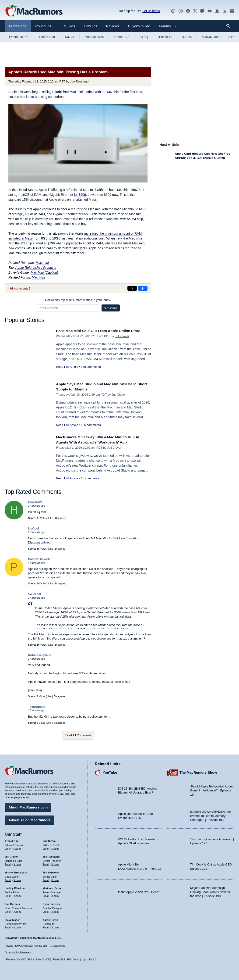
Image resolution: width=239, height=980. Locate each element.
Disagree (60, 518)
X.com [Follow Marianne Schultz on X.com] (55, 895)
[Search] (230, 26)
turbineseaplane (40, 655)
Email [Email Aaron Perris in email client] (46, 926)
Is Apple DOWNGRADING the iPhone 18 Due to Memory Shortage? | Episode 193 (210, 815)
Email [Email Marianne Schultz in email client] (46, 895)
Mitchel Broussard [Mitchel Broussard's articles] (16, 871)
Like (51, 518)
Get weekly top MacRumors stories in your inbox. (78, 300)
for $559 (84, 214)
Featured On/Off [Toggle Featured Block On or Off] (15, 959)
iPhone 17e (122, 37)
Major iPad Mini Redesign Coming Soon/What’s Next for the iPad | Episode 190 (210, 891)
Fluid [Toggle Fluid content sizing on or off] (56, 959)
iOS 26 (187, 37)
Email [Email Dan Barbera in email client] (8, 911)
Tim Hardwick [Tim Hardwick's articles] (51, 871)
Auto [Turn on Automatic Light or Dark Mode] (77, 959)
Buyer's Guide (139, 26)
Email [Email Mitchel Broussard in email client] (8, 879)
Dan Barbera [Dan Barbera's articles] (12, 903)
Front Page (18, 26)
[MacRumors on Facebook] (188, 11)
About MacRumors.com (28, 806)
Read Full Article (67, 367)
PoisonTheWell (39, 559)
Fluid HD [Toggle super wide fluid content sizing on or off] (66, 959)
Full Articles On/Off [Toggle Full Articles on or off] (39, 959)
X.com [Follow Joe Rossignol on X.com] (55, 863)
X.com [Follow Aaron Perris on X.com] (55, 926)
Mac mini (42, 263)
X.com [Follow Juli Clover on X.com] (17, 863)
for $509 (80, 195)
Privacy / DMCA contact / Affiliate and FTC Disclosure (35, 946)
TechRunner (37, 707)
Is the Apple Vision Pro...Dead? (139, 891)
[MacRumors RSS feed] (225, 11)
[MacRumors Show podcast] (173, 11)
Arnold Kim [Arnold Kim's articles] (12, 840)
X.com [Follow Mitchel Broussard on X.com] (17, 879)
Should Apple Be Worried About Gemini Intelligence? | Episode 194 (211, 789)
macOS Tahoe (211, 37)
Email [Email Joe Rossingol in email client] (46, 863)
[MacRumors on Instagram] (181, 11)
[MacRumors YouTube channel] (210, 11)
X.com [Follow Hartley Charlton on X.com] (17, 895)
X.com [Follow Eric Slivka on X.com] (55, 848)
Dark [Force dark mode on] (92, 959)
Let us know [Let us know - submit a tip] (151, 11)
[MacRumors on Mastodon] (202, 11)
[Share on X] (132, 288)
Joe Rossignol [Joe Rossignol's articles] (51, 856)
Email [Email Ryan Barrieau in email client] (46, 911)
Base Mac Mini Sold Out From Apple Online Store (102, 331)
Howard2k (35, 502)
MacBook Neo (94, 37)
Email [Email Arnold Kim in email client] (8, 848)
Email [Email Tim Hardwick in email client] (46, 879)
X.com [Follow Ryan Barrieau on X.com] (55, 911)
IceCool (33, 528)
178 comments (91, 367)
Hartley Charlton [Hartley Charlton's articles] (15, 887)
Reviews (113, 26)
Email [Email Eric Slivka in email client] (46, 848)
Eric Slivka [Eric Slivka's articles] (49, 840)
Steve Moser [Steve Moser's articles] (12, 919)
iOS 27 (70, 37)
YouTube (110, 771)
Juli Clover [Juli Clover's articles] (11, 856)
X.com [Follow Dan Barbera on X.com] (17, 911)
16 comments (90, 478)
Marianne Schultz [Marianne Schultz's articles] (53, 887)
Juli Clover (122, 336)
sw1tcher (35, 594)
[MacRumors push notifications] (217, 11)
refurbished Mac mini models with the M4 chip (85, 92)
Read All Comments (78, 735)
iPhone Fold (47, 37)
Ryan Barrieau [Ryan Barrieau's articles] (51, 903)
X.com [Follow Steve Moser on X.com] (17, 926)
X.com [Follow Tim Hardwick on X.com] (55, 879)
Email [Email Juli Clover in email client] (8, 863)
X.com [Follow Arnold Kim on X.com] (17, 848)
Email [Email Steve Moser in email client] (8, 926)
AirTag (144, 37)
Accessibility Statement (18, 953)
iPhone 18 (165, 37)
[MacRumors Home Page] (34, 11)
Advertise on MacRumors (30, 819)
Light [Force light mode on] (84, 959)
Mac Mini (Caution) (44, 272)
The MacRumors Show (198, 771)
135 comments (91, 425)
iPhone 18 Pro (19, 37)
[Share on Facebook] (143, 288)
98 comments (19, 288)
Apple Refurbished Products (36, 268)
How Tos (90, 26)
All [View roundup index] (231, 37)
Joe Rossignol (80, 81)
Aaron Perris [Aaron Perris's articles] (50, 919)
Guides (70, 26)
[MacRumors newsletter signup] (232, 11)
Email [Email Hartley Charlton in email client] (8, 895)
